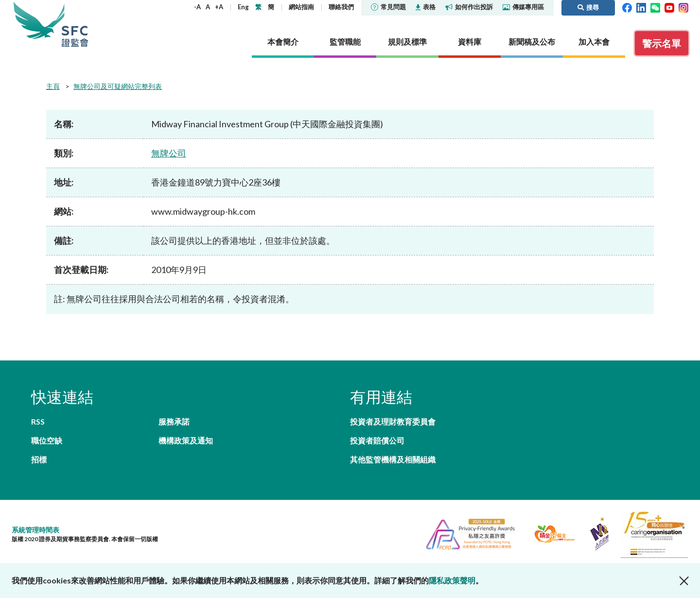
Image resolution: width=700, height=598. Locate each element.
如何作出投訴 (469, 7)
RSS (38, 421)
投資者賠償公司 (377, 440)
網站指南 (301, 7)
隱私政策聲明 (452, 580)
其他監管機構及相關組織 (393, 459)
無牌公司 (169, 153)
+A (219, 7)
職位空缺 (47, 440)
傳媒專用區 (523, 7)
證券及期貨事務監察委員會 (75, 24)
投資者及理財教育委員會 (393, 421)
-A (197, 7)
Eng (243, 7)
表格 (426, 7)
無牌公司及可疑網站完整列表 (118, 86)
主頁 (53, 86)
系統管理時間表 (35, 530)
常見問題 (388, 7)
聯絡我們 (341, 7)
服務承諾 (174, 421)
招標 (39, 459)
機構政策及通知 (186, 440)
